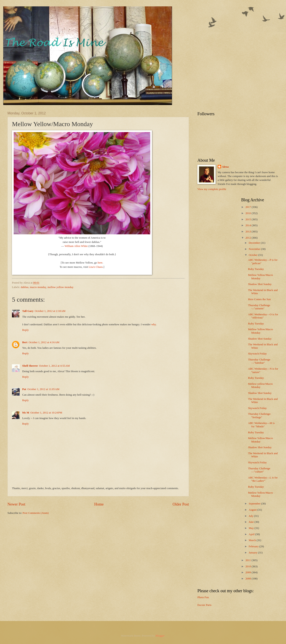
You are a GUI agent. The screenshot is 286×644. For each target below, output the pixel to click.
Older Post (181, 504)
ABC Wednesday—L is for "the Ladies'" (263, 479)
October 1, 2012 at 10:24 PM (46, 413)
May (252, 528)
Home (99, 504)
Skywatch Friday (257, 354)
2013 (249, 232)
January (253, 553)
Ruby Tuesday (256, 269)
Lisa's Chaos (96, 267)
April (252, 534)
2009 (249, 572)
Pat (24, 389)
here (100, 263)
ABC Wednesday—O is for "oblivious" (263, 316)
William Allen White (76, 246)
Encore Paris (204, 605)
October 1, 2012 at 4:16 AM (44, 342)
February (254, 546)
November (255, 249)
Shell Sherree (30, 366)
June (252, 522)
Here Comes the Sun (259, 299)
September (255, 504)
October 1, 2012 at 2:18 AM (50, 311)
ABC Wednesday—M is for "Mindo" (261, 425)
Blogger (160, 636)
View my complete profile (212, 189)
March (253, 540)
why (154, 324)
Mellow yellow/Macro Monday (260, 385)
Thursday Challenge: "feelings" (260, 416)
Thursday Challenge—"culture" (259, 470)
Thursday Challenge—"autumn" (259, 307)
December (255, 243)
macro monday (38, 287)
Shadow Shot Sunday (260, 284)
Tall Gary (28, 311)
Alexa (225, 167)
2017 (249, 207)
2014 (249, 225)
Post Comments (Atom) (36, 513)
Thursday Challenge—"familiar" (259, 361)
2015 (249, 219)
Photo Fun (203, 597)
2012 (249, 238)
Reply (26, 330)
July (251, 516)
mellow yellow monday (61, 287)
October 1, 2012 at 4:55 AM (54, 366)
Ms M (26, 413)
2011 (249, 560)
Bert (25, 342)
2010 (249, 566)
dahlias (25, 287)
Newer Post (16, 504)
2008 (249, 579)
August (253, 510)
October (253, 255)
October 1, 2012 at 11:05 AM (44, 389)
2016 (249, 213)
